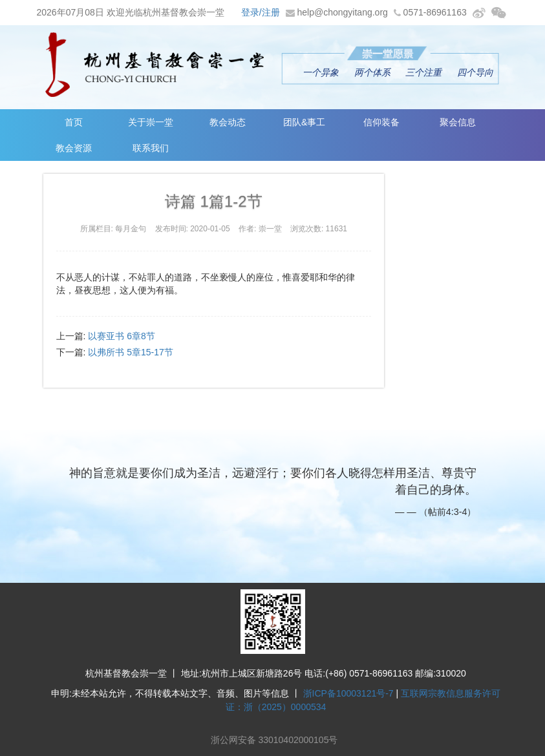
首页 (74, 122)
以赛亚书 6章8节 (121, 336)
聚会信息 (458, 122)
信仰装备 (381, 122)
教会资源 (74, 148)
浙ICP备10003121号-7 (348, 693)
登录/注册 (261, 12)
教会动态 (228, 122)
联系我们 (151, 148)
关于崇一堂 (151, 122)
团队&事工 (304, 122)
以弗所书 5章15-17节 (130, 352)
